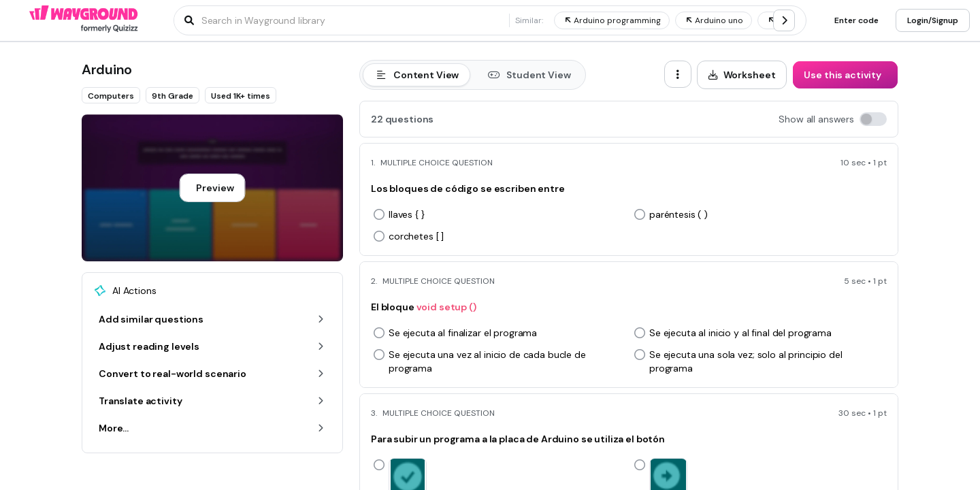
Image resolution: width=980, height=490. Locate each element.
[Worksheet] (742, 75)
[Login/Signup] (933, 20)
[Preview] (212, 188)
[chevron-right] (784, 20)
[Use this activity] (845, 75)
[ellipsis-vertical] (678, 74)
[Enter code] (856, 20)
